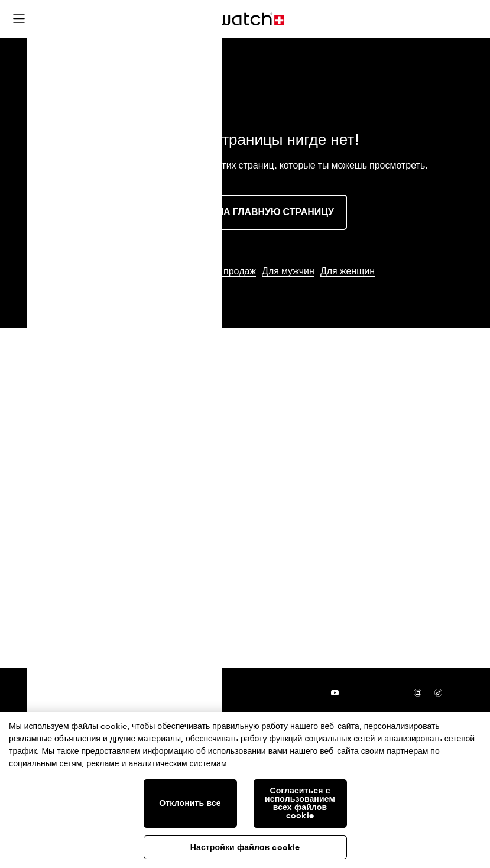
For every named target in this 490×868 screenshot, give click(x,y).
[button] (203, 21)
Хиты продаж (227, 271)
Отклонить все (190, 804)
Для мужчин (288, 271)
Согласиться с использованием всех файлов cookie (300, 804)
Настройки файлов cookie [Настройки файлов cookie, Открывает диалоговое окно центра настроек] (245, 848)
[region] (245, 790)
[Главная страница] (245, 19)
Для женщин (348, 271)
